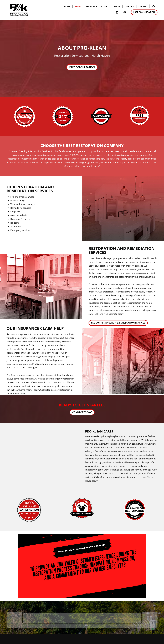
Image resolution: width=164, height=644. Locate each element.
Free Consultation (144, 12)
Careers (143, 6)
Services (92, 6)
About (78, 6)
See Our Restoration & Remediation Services (118, 323)
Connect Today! (82, 412)
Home (67, 6)
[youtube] (125, 12)
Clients (105, 6)
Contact (129, 6)
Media (117, 6)
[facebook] (154, 6)
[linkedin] (117, 12)
